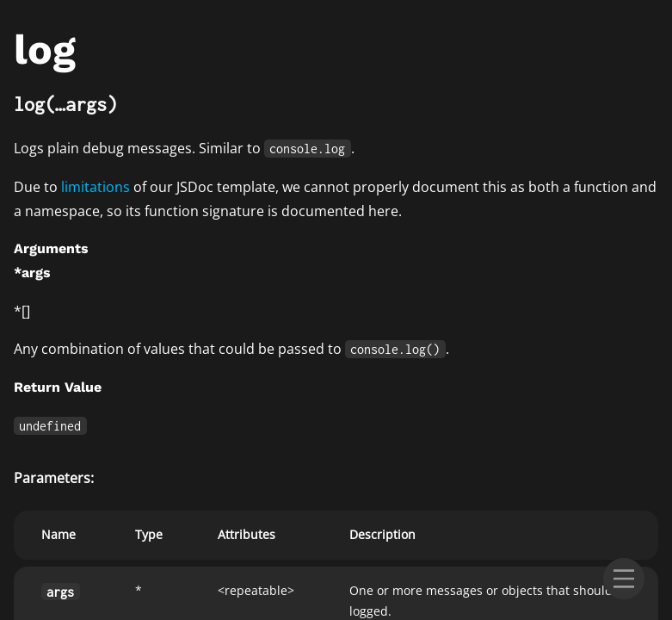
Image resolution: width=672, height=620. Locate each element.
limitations (96, 187)
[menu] (624, 579)
